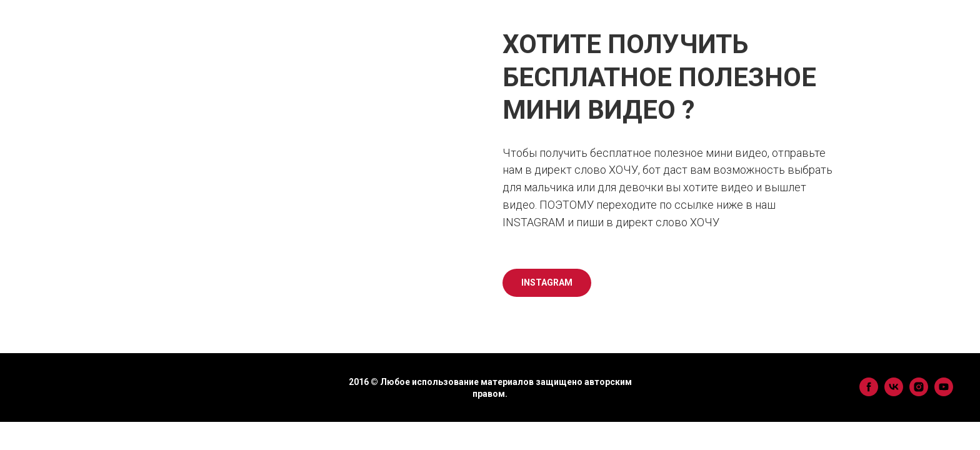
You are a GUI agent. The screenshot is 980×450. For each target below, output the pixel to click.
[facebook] (869, 393)
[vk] (894, 393)
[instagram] (919, 393)
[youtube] (944, 393)
